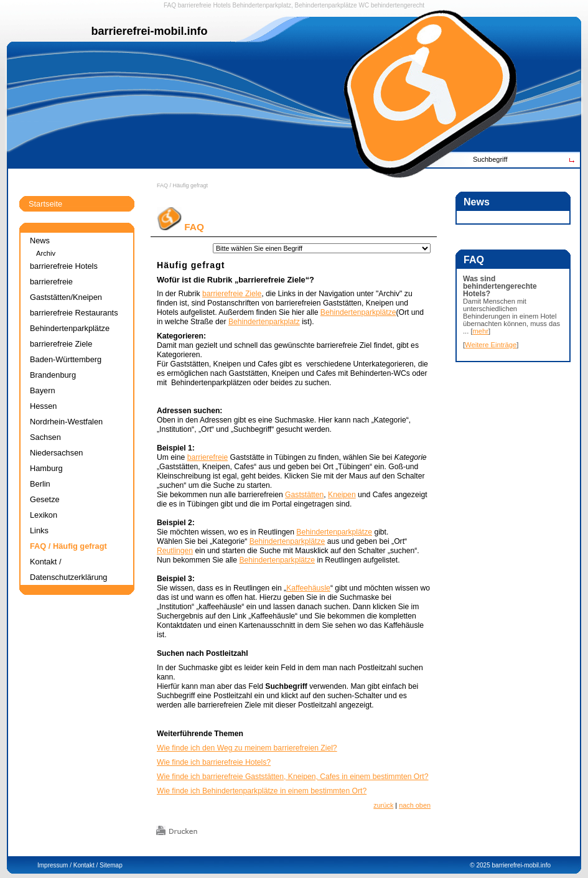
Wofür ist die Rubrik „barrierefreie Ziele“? (236, 280)
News (40, 241)
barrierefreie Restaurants (74, 313)
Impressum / (54, 865)
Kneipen (342, 495)
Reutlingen (175, 551)
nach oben (415, 805)
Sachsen (45, 437)
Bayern (43, 390)
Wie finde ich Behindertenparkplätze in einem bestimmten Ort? (262, 791)
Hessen (43, 406)
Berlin (40, 484)
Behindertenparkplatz (264, 322)
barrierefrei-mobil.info (521, 865)
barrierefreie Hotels (204, 5)
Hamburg (46, 468)
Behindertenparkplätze (358, 312)
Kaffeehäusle (308, 588)
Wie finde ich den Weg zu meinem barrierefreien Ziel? (247, 748)
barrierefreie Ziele (232, 294)
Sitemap (111, 865)
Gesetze (45, 499)
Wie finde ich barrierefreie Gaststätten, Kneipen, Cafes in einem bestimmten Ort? (292, 777)
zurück (383, 805)
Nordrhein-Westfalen (66, 422)
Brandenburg (53, 375)
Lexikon (44, 515)
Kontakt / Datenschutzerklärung (68, 569)
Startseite (45, 204)
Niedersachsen (56, 453)
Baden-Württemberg (66, 359)
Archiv (46, 253)
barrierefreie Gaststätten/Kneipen (66, 289)
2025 (483, 865)
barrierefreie (208, 457)
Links (39, 530)
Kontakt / (86, 865)
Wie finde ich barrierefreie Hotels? (214, 762)
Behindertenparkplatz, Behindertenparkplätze (295, 5)
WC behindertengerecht (391, 5)
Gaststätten (304, 495)
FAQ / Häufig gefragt (182, 185)
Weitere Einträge (491, 345)
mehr (481, 331)
